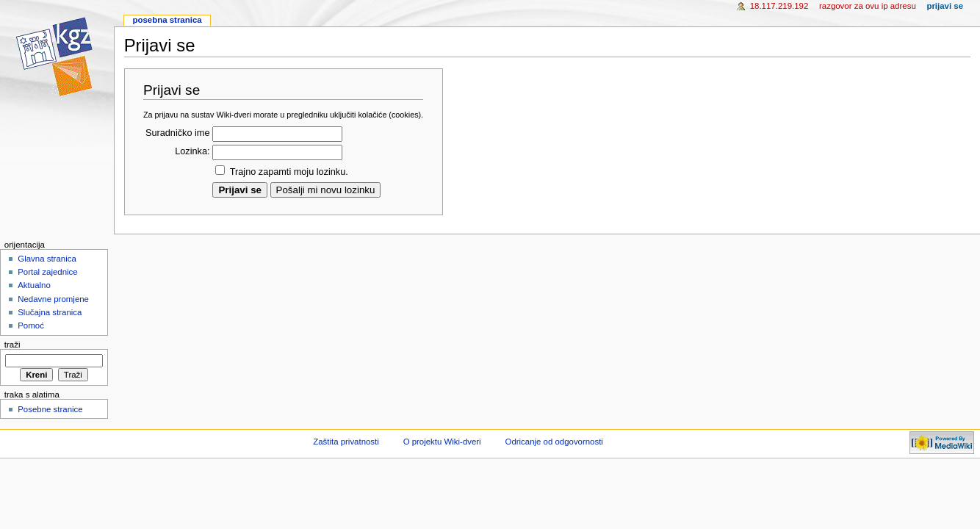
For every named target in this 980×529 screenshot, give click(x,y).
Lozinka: (192, 151)
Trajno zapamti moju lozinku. (289, 172)
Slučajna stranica (50, 312)
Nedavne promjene (53, 299)
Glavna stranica (47, 259)
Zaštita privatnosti (346, 442)
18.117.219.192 (779, 6)
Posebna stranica (167, 20)
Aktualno (34, 285)
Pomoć (31, 325)
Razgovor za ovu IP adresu (868, 6)
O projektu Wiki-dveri (442, 442)
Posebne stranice (50, 409)
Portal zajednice (48, 272)
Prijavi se (945, 6)
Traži (12, 345)
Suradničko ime (177, 133)
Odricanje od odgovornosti (554, 442)
